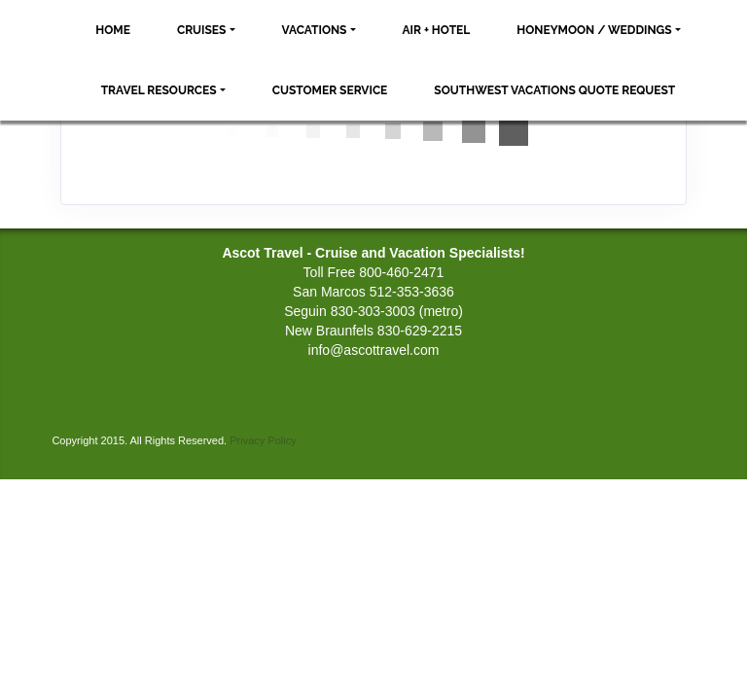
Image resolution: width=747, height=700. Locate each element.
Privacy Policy (263, 440)
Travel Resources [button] (159, 90)
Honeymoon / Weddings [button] (594, 30)
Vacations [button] (315, 30)
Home (113, 30)
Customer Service (330, 90)
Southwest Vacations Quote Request (554, 90)
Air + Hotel (437, 30)
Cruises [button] (202, 30)
